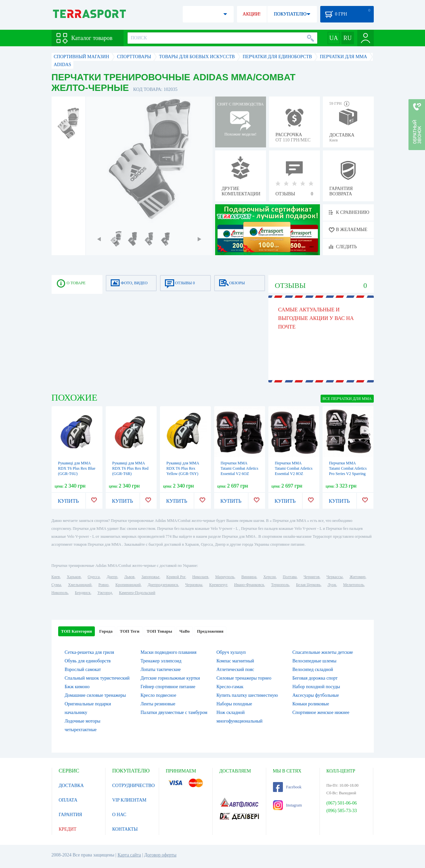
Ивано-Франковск (249, 585)
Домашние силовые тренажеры (95, 695)
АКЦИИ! (251, 14)
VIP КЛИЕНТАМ (130, 800)
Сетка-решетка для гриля (90, 652)
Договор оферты (160, 855)
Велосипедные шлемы (314, 661)
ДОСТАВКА (71, 786)
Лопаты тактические (161, 670)
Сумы (56, 585)
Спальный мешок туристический (97, 678)
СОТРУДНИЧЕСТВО (134, 786)
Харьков (74, 577)
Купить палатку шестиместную (247, 695)
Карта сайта (129, 855)
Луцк (332, 585)
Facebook (287, 787)
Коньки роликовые (311, 704)
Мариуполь (225, 577)
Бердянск (83, 593)
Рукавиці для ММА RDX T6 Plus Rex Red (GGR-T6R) (131, 468)
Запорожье (150, 577)
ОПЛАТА (68, 800)
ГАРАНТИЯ (71, 815)
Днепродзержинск (163, 585)
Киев (56, 577)
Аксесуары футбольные (316, 695)
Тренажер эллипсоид (161, 661)
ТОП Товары (159, 631)
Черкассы (335, 577)
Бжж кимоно (77, 687)
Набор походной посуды (316, 687)
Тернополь (280, 585)
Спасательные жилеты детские (323, 652)
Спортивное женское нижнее (321, 712)
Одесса (94, 577)
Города (106, 631)
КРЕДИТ (68, 829)
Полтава (290, 577)
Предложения (210, 631)
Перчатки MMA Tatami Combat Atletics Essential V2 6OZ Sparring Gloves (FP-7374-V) (240, 474)
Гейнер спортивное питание (168, 687)
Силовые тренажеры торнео (244, 678)
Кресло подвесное (158, 695)
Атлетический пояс (235, 670)
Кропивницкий (128, 585)
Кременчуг (218, 585)
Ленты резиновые (158, 704)
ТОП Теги (129, 631)
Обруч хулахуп (231, 652)
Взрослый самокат (83, 670)
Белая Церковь (308, 585)
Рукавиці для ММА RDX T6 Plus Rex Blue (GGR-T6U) (77, 468)
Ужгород (105, 593)
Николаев (200, 577)
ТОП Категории (77, 631)
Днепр (112, 577)
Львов (129, 577)
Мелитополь (353, 585)
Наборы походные (234, 704)
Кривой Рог (176, 577)
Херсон (270, 577)
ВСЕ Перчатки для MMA (347, 399)
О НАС (119, 815)
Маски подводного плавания (168, 652)
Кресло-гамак (230, 687)
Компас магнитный (235, 661)
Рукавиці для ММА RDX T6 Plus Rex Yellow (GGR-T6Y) (183, 468)
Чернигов (312, 577)
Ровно (103, 585)
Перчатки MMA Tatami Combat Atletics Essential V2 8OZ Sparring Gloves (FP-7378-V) (294, 474)
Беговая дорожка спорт (315, 678)
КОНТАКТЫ (125, 829)
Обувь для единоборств (88, 661)
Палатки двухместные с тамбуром (174, 712)
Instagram (288, 805)
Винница (249, 577)
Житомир (358, 577)
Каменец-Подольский (137, 593)
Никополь (60, 593)
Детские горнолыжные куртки (170, 678)
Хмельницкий (80, 585)
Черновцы (194, 585)
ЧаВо (185, 631)
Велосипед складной (313, 670)
